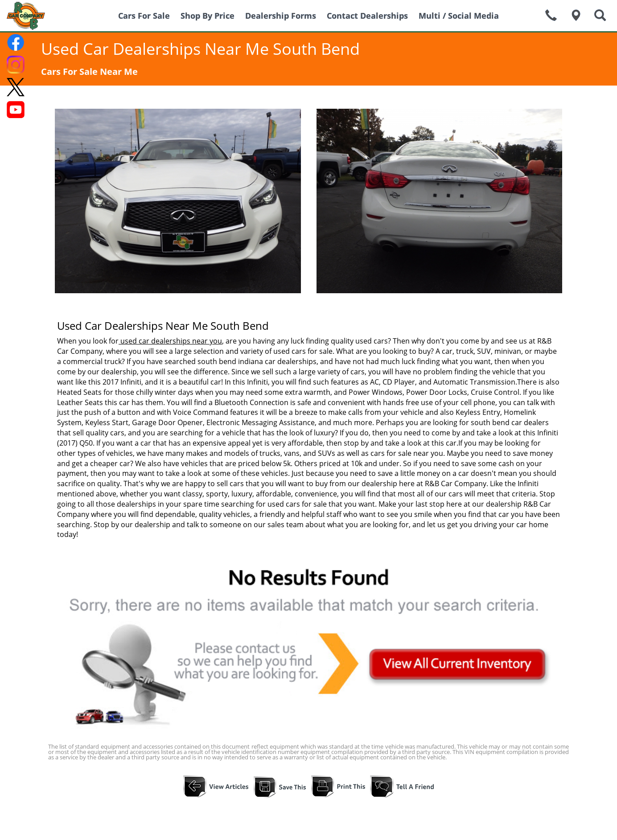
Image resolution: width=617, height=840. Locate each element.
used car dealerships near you (170, 341)
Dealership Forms (281, 16)
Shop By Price (208, 16)
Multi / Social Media (459, 16)
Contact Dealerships (367, 16)
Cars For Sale (144, 16)
